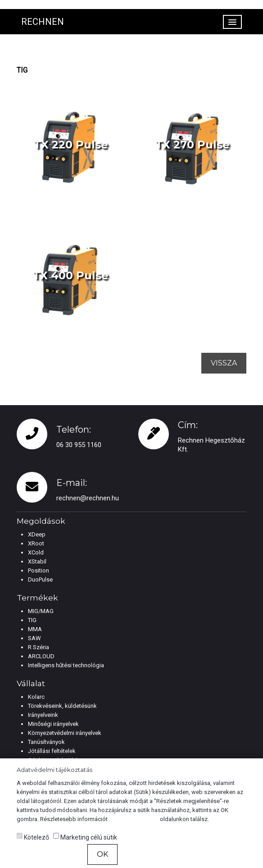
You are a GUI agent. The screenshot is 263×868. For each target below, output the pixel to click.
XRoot (36, 543)
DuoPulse (40, 579)
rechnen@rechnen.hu (88, 498)
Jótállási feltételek (52, 751)
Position (39, 570)
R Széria (39, 647)
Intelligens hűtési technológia (66, 665)
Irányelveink (43, 715)
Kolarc (36, 697)
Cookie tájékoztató (134, 819)
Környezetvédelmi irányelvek (65, 733)
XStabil (37, 561)
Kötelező (33, 837)
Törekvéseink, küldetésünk (62, 706)
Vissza (224, 363)
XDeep (37, 534)
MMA (35, 629)
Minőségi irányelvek (53, 724)
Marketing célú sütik (85, 837)
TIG (32, 620)
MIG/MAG (41, 611)
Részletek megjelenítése (183, 855)
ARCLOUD (41, 656)
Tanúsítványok (46, 742)
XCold (36, 552)
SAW (34, 638)
